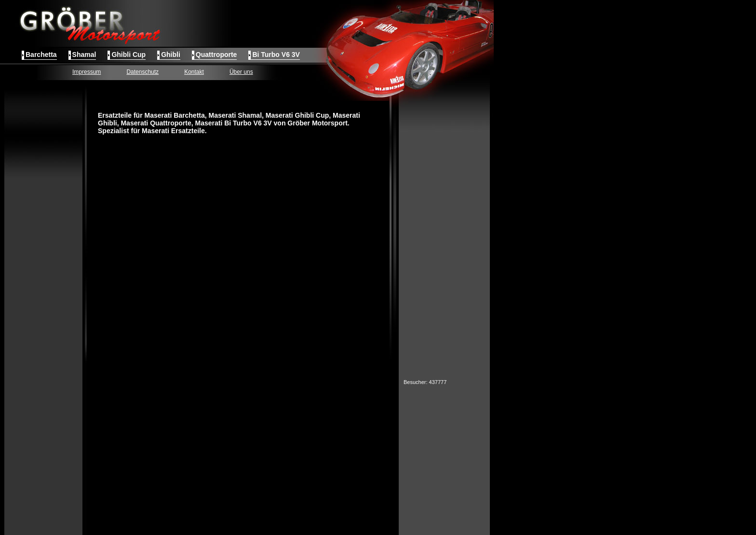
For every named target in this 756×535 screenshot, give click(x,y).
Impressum (87, 72)
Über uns (241, 72)
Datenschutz (142, 72)
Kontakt (194, 72)
